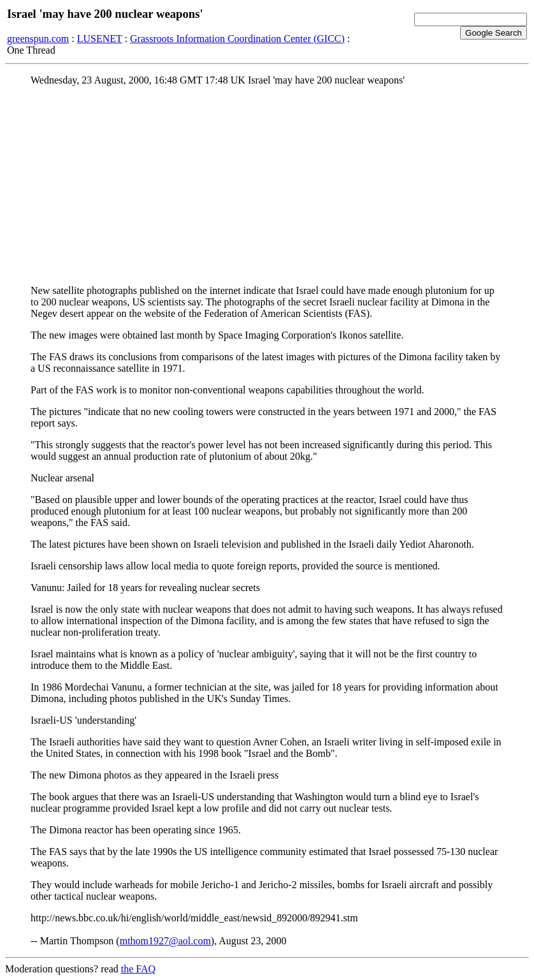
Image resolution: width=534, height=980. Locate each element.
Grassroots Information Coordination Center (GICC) (237, 39)
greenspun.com (38, 39)
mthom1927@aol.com (165, 941)
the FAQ (138, 969)
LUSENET (100, 39)
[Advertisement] (267, 186)
